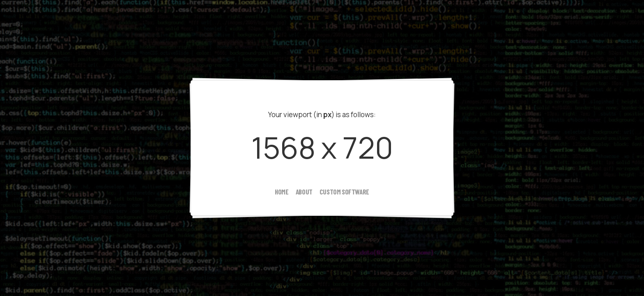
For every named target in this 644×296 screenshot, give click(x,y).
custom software (344, 192)
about (304, 192)
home (282, 192)
